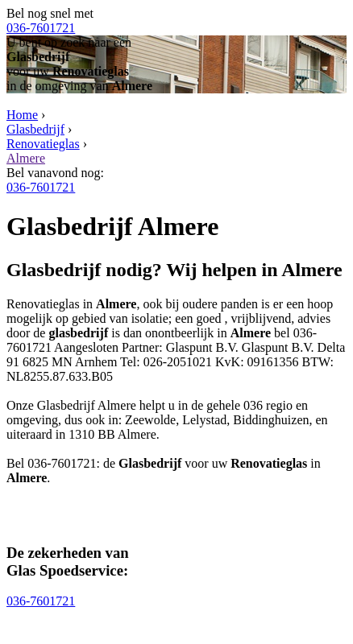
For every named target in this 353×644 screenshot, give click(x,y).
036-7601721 (41, 28)
